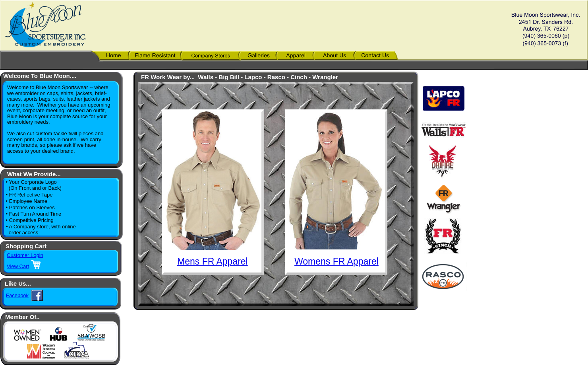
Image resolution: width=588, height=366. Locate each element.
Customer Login (25, 255)
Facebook (17, 295)
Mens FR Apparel (213, 261)
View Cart (18, 266)
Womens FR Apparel (337, 261)
